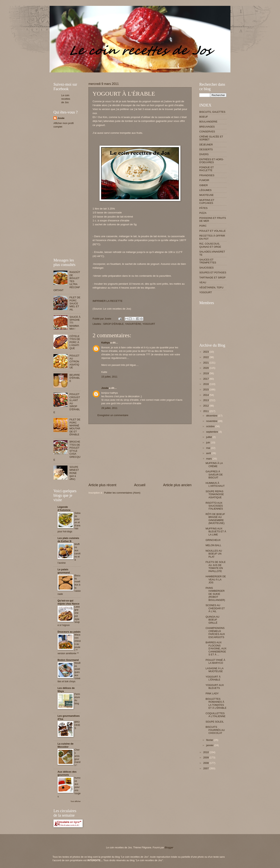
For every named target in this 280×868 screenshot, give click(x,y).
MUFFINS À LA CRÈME (214, 465)
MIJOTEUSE (206, 195)
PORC (203, 226)
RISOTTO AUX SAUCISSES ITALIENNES (214, 506)
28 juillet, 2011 (109, 408)
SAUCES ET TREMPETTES (208, 261)
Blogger (169, 847)
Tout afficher (76, 801)
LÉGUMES (205, 190)
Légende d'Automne (64, 508)
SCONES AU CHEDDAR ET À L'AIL (215, 608)
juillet (209, 437)
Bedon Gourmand (68, 660)
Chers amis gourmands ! (77, 758)
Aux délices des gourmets (67, 773)
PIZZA (203, 213)
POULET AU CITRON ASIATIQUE (74, 362)
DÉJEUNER (206, 145)
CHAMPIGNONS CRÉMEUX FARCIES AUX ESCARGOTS (215, 633)
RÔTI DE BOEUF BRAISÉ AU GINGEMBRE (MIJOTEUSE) (215, 519)
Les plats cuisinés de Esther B (68, 540)
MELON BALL (213, 545)
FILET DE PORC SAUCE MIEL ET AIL (75, 303)
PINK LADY (212, 693)
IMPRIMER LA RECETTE (108, 301)
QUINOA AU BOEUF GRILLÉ (212, 620)
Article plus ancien (177, 485)
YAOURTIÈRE (133, 324)
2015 (206, 390)
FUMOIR (204, 180)
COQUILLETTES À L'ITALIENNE (215, 715)
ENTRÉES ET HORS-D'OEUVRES (212, 161)
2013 (206, 400)
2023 (206, 352)
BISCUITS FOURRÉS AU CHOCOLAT (215, 730)
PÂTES (203, 208)
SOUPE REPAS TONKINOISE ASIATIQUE (215, 494)
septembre (212, 432)
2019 (206, 373)
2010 (206, 752)
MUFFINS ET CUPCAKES (207, 202)
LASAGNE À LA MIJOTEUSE (214, 670)
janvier (210, 745)
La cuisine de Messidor (66, 745)
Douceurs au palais (69, 632)
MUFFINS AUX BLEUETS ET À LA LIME (216, 532)
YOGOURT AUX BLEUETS (215, 687)
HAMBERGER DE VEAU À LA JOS (216, 579)
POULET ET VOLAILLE (213, 231)
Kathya (105, 343)
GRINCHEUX (213, 540)
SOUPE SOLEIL (215, 722)
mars (209, 459)
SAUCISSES (206, 268)
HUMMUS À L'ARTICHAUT (215, 484)
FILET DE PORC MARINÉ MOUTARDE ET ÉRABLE (75, 427)
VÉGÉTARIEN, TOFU (211, 287)
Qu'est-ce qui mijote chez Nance (68, 602)
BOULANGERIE (208, 122)
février (210, 740)
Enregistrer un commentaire (113, 415)
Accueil (140, 485)
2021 (206, 363)
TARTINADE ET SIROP (212, 278)
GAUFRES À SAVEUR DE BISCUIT (214, 474)
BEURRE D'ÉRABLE (75, 378)
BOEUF (204, 117)
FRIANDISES (207, 175)
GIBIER (204, 185)
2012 (206, 406)
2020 (206, 368)
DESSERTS (206, 149)
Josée (105, 388)
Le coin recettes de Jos (66, 99)
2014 (206, 395)
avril (209, 453)
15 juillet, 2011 (109, 377)
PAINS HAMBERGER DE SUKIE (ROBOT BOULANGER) (215, 594)
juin (208, 442)
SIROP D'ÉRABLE (113, 324)
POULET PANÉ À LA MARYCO (215, 661)
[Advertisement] (124, 74)
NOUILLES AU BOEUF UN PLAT (214, 554)
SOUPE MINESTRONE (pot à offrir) (74, 473)
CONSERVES (207, 132)
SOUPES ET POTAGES (213, 272)
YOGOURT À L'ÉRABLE (213, 678)
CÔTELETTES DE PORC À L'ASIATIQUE (75, 342)
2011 (206, 411)
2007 (206, 768)
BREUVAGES (207, 127)
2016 (206, 384)
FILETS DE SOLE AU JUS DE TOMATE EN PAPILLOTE (216, 566)
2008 (206, 763)
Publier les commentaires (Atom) (122, 493)
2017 (206, 379)
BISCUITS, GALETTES (212, 112)
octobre (211, 426)
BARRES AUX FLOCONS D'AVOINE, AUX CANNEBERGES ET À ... (216, 648)
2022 (206, 357)
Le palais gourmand (64, 571)
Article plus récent (102, 485)
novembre (212, 421)
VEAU (203, 282)
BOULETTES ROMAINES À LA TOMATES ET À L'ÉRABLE (216, 703)
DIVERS (204, 154)
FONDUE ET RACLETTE (206, 169)
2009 (206, 758)
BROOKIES (77, 725)
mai (208, 448)
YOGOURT (149, 324)
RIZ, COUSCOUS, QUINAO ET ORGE (210, 245)
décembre (212, 416)
